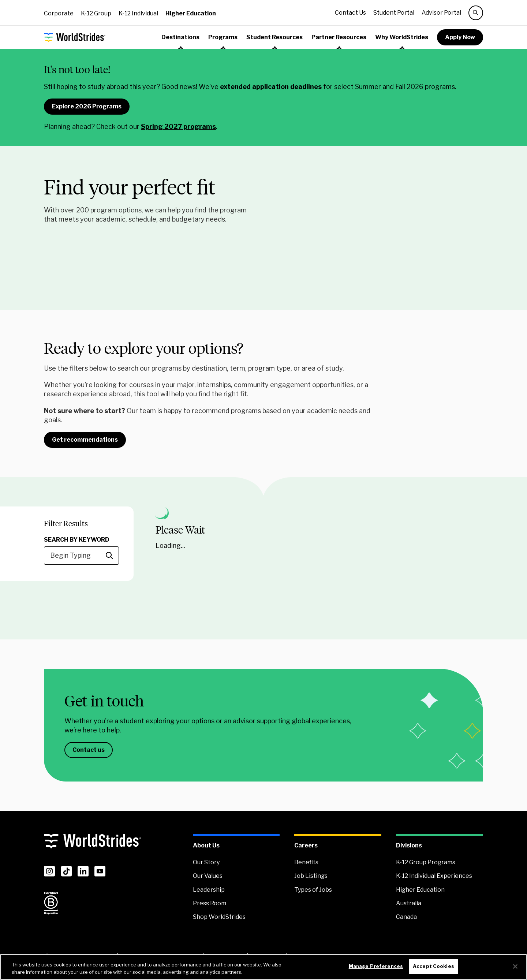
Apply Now (460, 37)
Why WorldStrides (402, 37)
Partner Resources (339, 37)
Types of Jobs (313, 890)
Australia (409, 903)
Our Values (208, 876)
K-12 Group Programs (426, 862)
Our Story (206, 862)
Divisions (409, 845)
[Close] (515, 966)
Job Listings (311, 876)
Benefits (306, 862)
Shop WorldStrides (219, 917)
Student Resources (274, 37)
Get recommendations (85, 440)
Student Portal (394, 13)
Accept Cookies (433, 966)
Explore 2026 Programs (87, 106)
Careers (306, 845)
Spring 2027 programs (178, 127)
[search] (476, 13)
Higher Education (191, 13)
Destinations (180, 37)
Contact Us (350, 13)
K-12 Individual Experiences (434, 876)
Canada (406, 917)
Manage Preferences (376, 966)
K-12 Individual (138, 13)
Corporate (59, 13)
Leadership (209, 890)
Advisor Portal (441, 13)
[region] (263, 967)
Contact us (89, 750)
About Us (206, 845)
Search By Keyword (77, 540)
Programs (223, 37)
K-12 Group (96, 13)
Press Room (210, 903)
